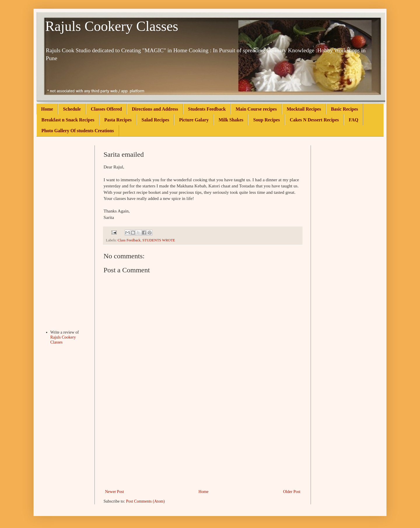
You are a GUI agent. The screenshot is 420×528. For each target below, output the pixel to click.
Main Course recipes (256, 109)
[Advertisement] (203, 444)
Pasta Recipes (118, 120)
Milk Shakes (231, 120)
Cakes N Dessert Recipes (314, 120)
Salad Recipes (155, 120)
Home (47, 109)
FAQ (354, 120)
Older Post (292, 492)
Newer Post (114, 492)
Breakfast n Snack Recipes (68, 120)
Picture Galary (194, 120)
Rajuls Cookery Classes (112, 26)
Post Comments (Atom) (145, 501)
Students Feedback (207, 109)
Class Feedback (129, 240)
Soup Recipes (266, 120)
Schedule (72, 109)
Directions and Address (155, 109)
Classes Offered (106, 109)
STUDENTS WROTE (159, 240)
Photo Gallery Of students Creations (78, 131)
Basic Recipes (345, 109)
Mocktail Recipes (304, 109)
